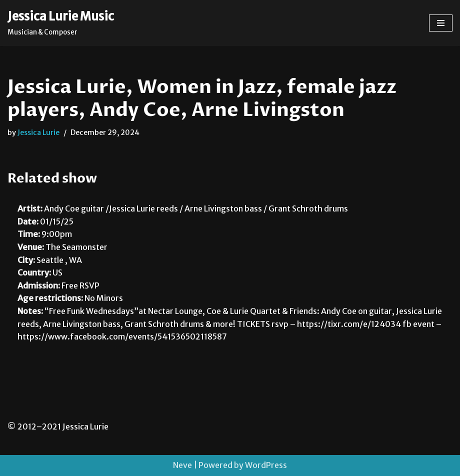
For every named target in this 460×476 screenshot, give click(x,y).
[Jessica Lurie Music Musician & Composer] (61, 23)
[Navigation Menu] (441, 23)
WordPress (266, 465)
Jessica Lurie (38, 132)
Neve (182, 465)
